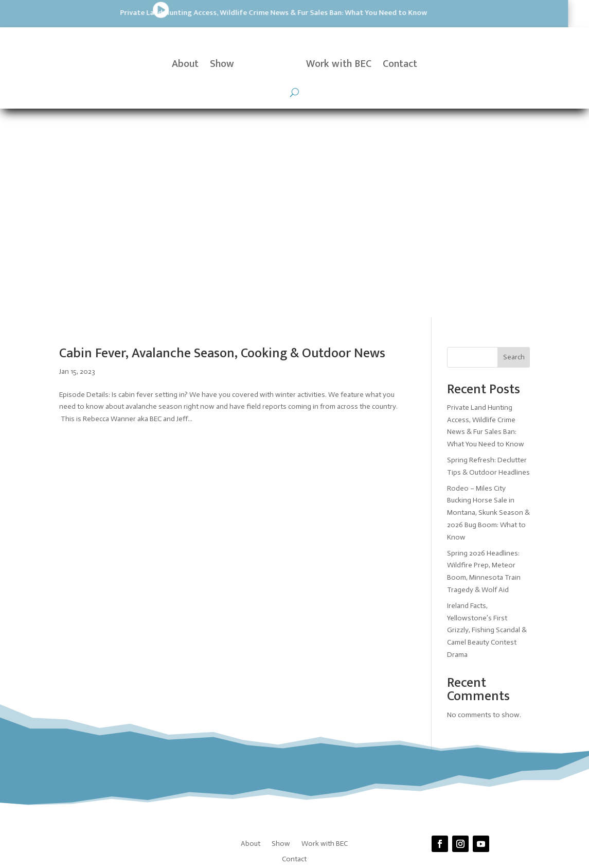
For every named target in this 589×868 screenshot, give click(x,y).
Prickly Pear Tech (311, 696)
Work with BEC (339, 64)
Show (222, 64)
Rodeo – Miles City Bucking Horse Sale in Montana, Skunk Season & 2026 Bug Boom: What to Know (488, 304)
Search (514, 149)
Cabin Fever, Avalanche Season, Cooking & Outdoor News (222, 145)
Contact (400, 64)
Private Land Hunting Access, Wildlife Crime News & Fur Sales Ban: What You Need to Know (158, 13)
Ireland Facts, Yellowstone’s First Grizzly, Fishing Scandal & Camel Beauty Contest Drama (487, 422)
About (185, 64)
